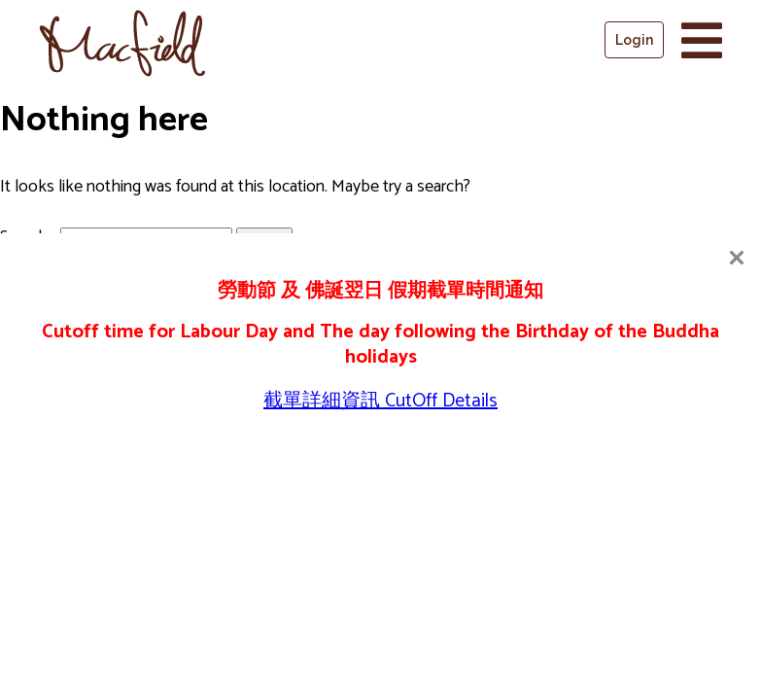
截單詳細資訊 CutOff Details (380, 401)
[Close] (737, 258)
